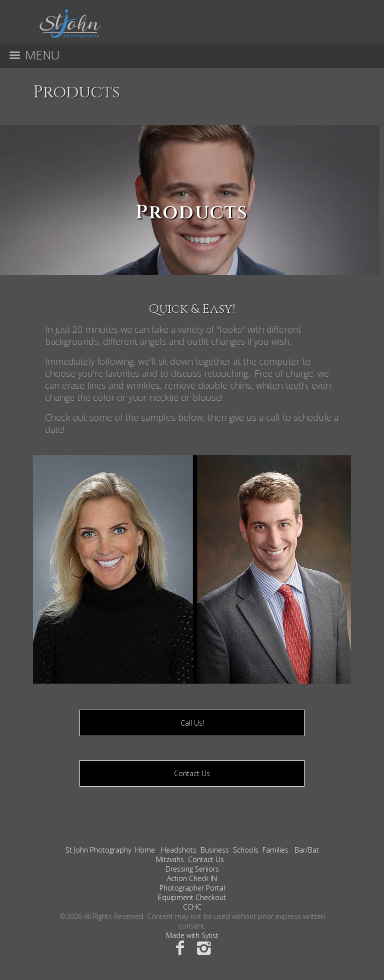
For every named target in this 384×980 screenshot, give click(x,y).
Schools (246, 850)
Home (145, 850)
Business (215, 850)
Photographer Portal (192, 888)
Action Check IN (192, 878)
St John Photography (98, 850)
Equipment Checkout (192, 897)
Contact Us (192, 773)
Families (275, 850)
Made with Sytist (192, 935)
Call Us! (192, 723)
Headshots (179, 850)
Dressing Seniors (192, 869)
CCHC (192, 907)
